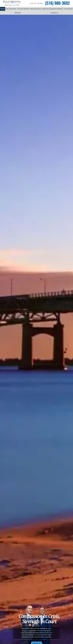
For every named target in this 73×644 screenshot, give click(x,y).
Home (3, 9)
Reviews (18, 13)
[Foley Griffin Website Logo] (12, 3)
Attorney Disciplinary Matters (53, 9)
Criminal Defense (23, 9)
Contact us (54, 13)
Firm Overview (11, 9)
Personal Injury (36, 9)
